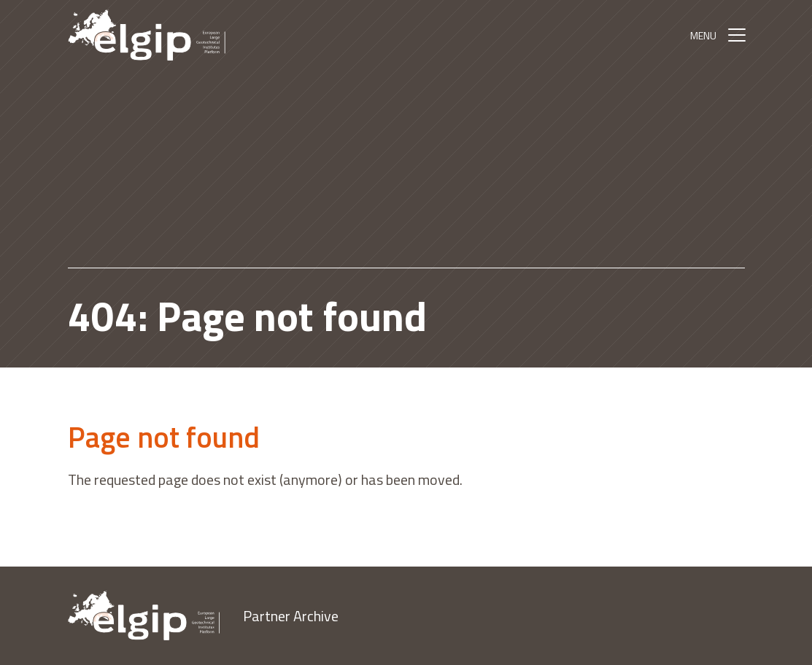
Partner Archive (291, 616)
